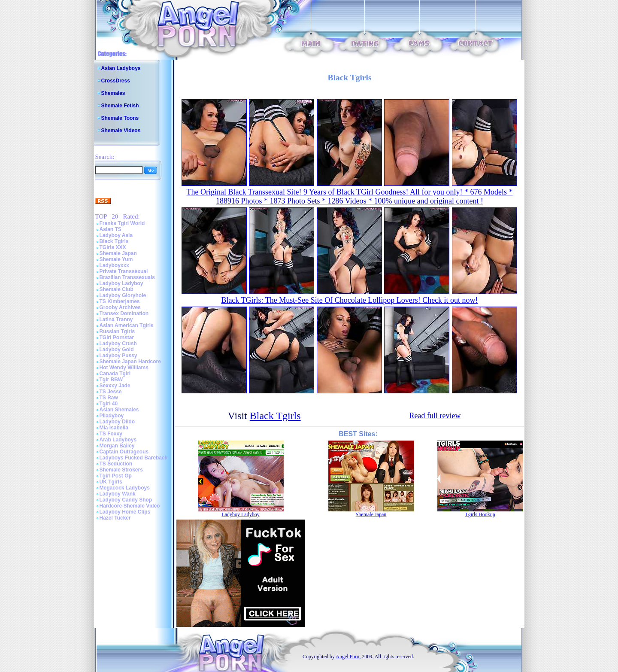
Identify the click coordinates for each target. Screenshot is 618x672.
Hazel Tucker (115, 518)
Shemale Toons (120, 118)
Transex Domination (124, 313)
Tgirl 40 (109, 404)
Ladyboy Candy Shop (126, 500)
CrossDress (116, 81)
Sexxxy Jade (115, 386)
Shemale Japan (118, 253)
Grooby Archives (120, 307)
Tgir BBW (111, 380)
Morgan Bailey (117, 446)
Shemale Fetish (120, 106)
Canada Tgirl (115, 374)
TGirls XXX (113, 247)
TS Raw (109, 398)
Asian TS (111, 229)
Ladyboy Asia (116, 235)
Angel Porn (347, 657)
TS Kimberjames (120, 301)
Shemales (113, 93)
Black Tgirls (114, 241)
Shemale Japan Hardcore (130, 362)
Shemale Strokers (121, 470)
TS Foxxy (111, 434)
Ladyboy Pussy (118, 356)
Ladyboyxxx (114, 265)
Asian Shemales (119, 410)
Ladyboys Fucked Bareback (134, 458)
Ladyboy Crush (118, 344)
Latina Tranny (116, 319)
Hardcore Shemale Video (130, 506)
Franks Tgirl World (122, 223)
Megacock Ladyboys (125, 488)
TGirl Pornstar (117, 338)
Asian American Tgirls (127, 325)
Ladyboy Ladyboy (121, 283)
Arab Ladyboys (118, 440)
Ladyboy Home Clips (125, 512)
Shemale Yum (116, 259)
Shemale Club (117, 289)
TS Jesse (111, 392)
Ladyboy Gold (117, 350)
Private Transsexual (124, 271)
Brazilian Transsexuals (127, 277)
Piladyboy (112, 416)
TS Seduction (116, 464)
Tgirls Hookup (480, 514)
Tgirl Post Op (116, 476)
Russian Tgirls (117, 331)
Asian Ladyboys (121, 68)
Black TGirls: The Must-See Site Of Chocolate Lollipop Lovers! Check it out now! (349, 300)
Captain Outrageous (124, 452)
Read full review (435, 416)
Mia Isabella (114, 428)
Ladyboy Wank (118, 494)
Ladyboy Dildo (117, 422)
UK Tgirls (111, 482)
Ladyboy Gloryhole (123, 295)
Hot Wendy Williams (124, 368)
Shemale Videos (121, 131)
